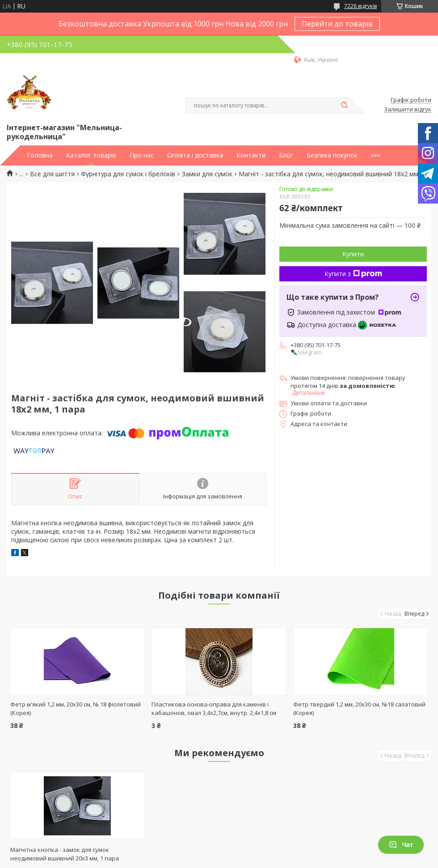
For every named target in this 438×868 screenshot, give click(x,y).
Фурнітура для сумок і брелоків (128, 174)
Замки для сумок (207, 174)
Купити (353, 254)
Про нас (142, 155)
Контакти (251, 155)
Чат (401, 845)
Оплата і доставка (195, 155)
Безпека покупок (332, 155)
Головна (40, 155)
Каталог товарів (91, 155)
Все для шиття (52, 174)
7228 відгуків (360, 6)
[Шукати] (344, 106)
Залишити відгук (408, 110)
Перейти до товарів (337, 24)
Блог (286, 155)
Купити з (353, 274)
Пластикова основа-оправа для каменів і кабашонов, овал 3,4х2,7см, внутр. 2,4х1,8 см (214, 708)
